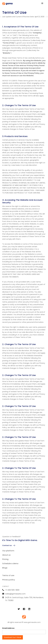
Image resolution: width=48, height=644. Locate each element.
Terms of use (8, 575)
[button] (42, 3)
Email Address (8, 628)
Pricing (5, 559)
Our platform (8, 551)
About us (6, 555)
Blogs (5, 568)
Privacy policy (9, 580)
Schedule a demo (10, 564)
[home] (7, 4)
